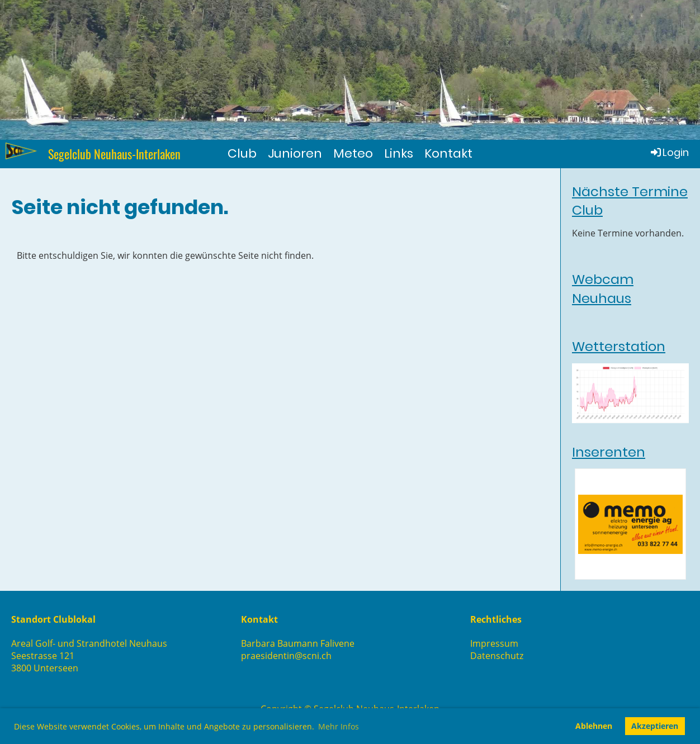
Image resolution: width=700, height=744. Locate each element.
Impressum (494, 643)
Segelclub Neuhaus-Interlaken (114, 154)
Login (669, 152)
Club (242, 153)
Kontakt (448, 153)
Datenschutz (497, 656)
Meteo (353, 153)
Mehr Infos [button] (339, 726)
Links (399, 153)
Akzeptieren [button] (655, 726)
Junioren (295, 153)
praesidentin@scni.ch (286, 656)
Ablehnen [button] (594, 726)
